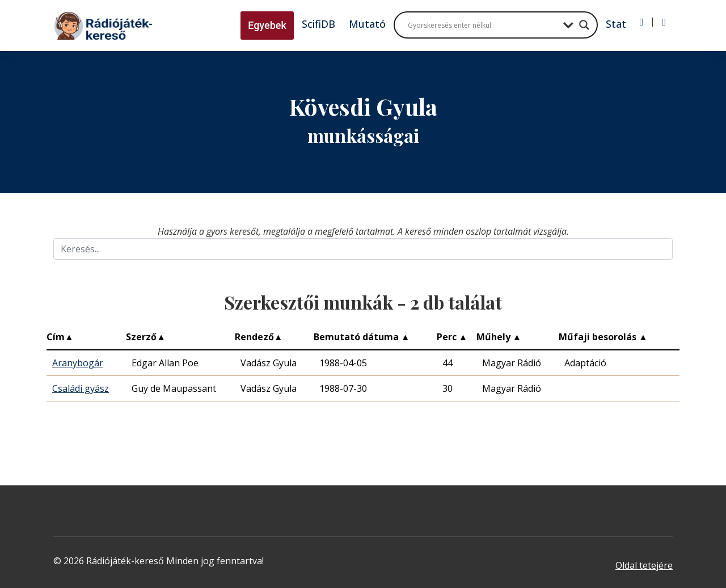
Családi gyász (81, 388)
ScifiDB (318, 24)
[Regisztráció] (664, 22)
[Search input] (483, 25)
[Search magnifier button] (584, 25)
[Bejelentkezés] (642, 22)
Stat (616, 24)
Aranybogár (78, 363)
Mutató (367, 24)
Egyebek (267, 25)
